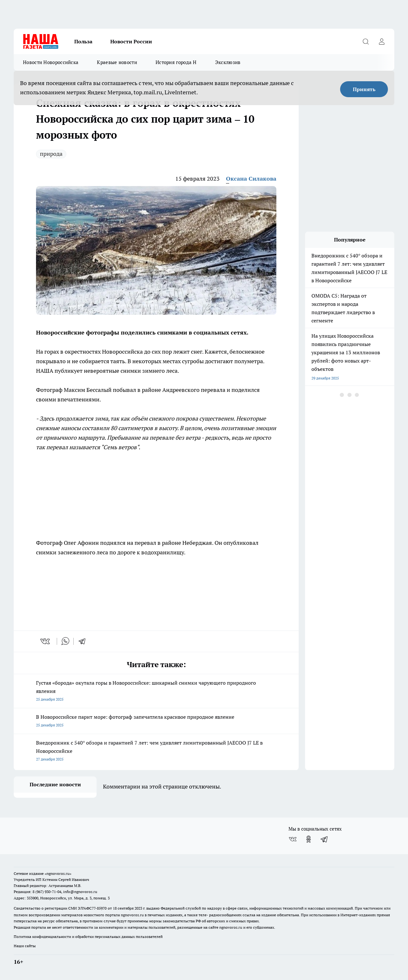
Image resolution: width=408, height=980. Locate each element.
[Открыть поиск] (366, 41)
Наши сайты (25, 946)
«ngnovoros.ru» (58, 873)
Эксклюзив (228, 62)
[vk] (46, 641)
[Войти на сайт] (382, 41)
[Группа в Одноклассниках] (309, 839)
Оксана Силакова (251, 179)
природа (51, 154)
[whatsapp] (65, 641)
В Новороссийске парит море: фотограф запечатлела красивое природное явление (156, 721)
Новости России (131, 41)
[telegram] (84, 641)
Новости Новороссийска (51, 62)
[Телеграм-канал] (324, 839)
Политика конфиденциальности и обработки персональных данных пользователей (88, 937)
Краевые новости (117, 62)
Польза (83, 41)
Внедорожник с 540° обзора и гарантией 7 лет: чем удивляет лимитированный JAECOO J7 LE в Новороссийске (156, 751)
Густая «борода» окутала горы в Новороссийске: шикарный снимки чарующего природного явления (156, 692)
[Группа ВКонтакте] (293, 839)
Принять (364, 89)
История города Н (176, 62)
